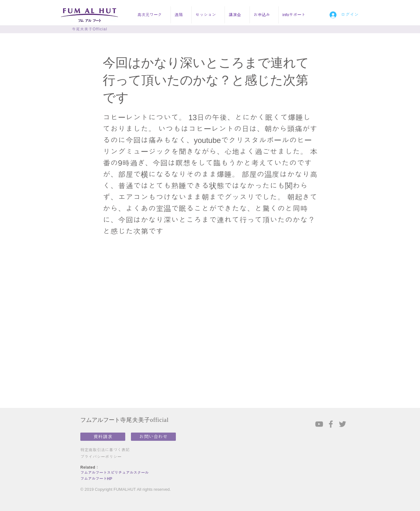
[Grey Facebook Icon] (331, 424)
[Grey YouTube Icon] (319, 424)
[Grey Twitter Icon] (343, 424)
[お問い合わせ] (153, 437)
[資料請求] (103, 437)
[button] (152, 15)
